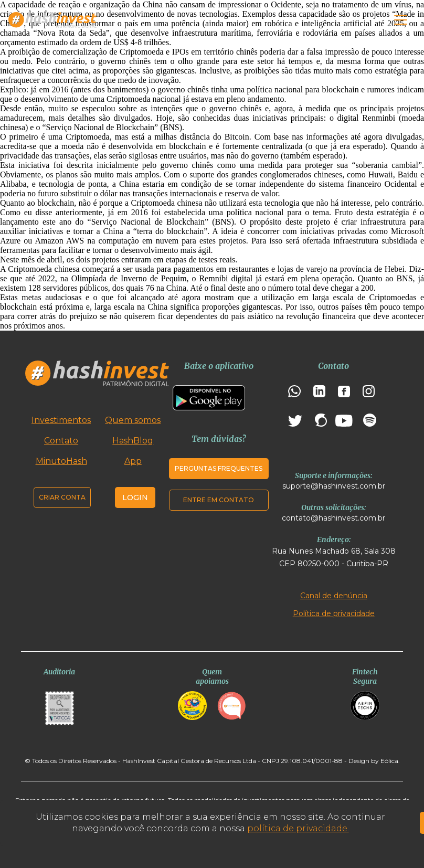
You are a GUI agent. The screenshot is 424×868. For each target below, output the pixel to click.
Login (135, 497)
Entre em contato (219, 500)
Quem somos (133, 420)
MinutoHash (61, 461)
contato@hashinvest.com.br (333, 518)
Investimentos (61, 420)
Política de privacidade (334, 613)
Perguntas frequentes (219, 468)
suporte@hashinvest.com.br (334, 486)
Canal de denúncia (334, 596)
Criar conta (62, 497)
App (133, 461)
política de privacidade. (298, 828)
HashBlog (133, 441)
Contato (61, 441)
